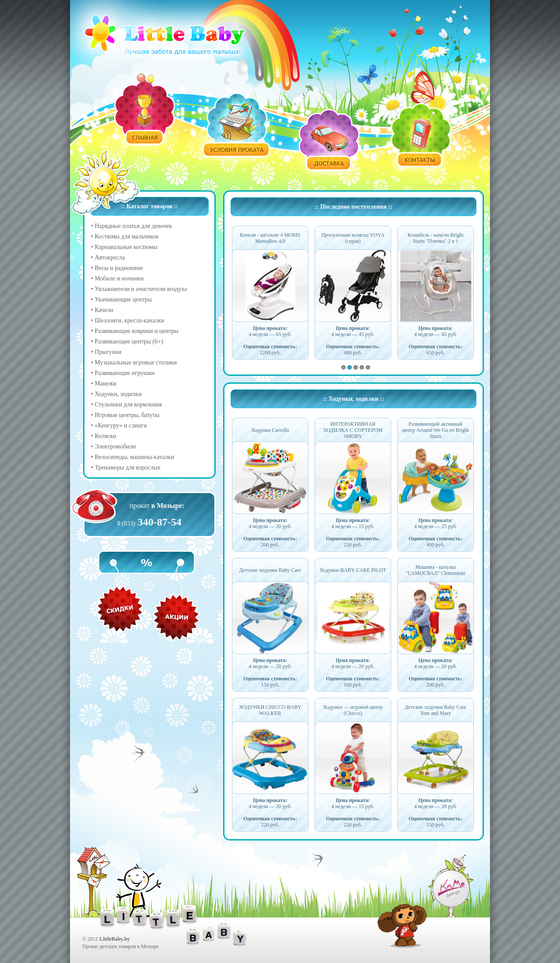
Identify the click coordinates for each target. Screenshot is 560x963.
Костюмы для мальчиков (126, 236)
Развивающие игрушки (124, 373)
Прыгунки (108, 352)
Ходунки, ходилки (118, 394)
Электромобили (115, 446)
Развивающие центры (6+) (129, 341)
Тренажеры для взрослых (128, 467)
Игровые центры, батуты (127, 415)
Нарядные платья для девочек (133, 226)
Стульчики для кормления (128, 404)
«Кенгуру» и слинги (121, 425)
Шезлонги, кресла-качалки (129, 320)
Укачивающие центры (123, 299)
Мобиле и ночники (119, 278)
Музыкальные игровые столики (136, 362)
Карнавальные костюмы (126, 247)
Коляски (105, 436)
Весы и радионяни (119, 268)
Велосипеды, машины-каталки (134, 457)
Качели (104, 310)
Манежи (105, 383)
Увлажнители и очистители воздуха (141, 289)
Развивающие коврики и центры (136, 331)
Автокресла (110, 257)
